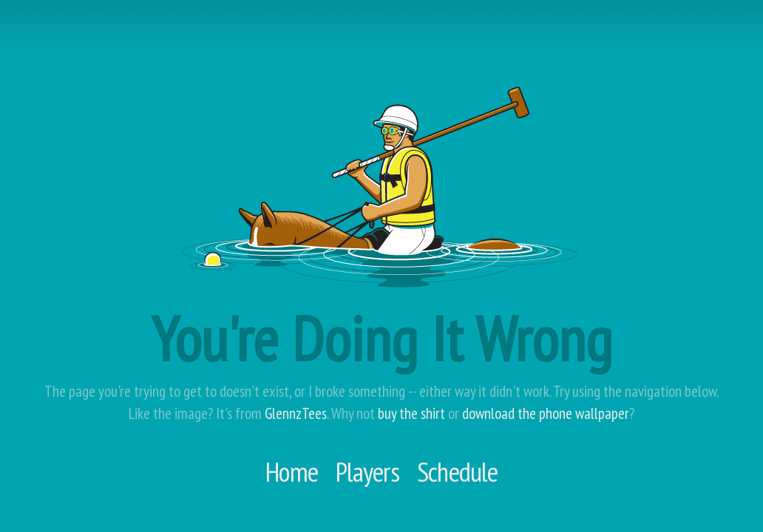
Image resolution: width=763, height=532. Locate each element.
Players (367, 471)
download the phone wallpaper (546, 413)
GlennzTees (296, 413)
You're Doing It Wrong (381, 338)
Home (292, 471)
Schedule (457, 471)
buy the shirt (411, 413)
